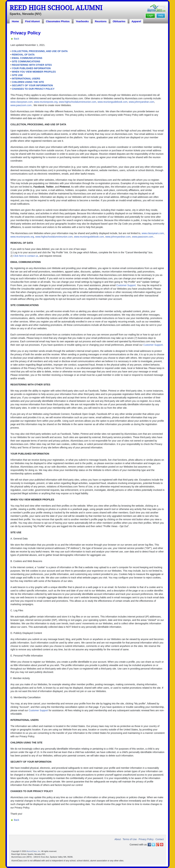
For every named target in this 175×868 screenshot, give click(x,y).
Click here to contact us (26, 256)
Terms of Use (130, 839)
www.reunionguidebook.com (113, 102)
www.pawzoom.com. (21, 105)
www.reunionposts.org (46, 102)
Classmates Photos (58, 21)
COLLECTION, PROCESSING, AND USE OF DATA (40, 51)
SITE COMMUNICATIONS (26, 61)
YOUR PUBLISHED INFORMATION (31, 68)
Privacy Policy (146, 839)
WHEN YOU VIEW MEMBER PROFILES (34, 72)
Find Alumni (32, 21)
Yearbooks (82, 21)
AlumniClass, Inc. (34, 851)
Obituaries (119, 21)
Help (161, 16)
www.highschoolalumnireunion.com (78, 102)
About (118, 839)
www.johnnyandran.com (142, 102)
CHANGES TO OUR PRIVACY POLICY (33, 89)
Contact (160, 839)
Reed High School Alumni (56, 8)
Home (15, 21)
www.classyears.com (22, 102)
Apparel (136, 21)
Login (150, 16)
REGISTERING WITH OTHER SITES (32, 65)
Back (16, 39)
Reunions (101, 21)
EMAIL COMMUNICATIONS (27, 58)
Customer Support (126, 285)
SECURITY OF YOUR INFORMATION (32, 85)
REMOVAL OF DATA (23, 55)
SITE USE (17, 75)
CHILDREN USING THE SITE (28, 82)
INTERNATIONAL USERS (26, 79)
